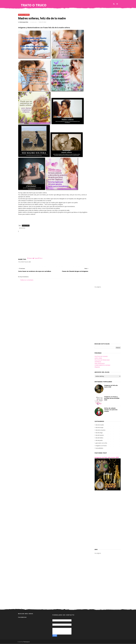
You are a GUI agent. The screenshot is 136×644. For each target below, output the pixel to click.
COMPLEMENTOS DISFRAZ (102, 365)
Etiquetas (97, 367)
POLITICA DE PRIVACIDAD (102, 360)
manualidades (99, 448)
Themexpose (27, 642)
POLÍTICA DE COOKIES (101, 356)
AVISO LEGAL (98, 358)
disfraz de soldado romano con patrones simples (110, 410)
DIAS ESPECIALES (99, 364)
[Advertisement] (53, 245)
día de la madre (24, 15)
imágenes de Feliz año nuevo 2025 (106, 458)
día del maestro (99, 435)
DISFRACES (97, 362)
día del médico (99, 438)
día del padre (98, 440)
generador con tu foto (101, 443)
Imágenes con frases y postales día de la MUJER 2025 (111, 398)
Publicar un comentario (27, 280)
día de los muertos (100, 430)
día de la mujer (99, 428)
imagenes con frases (101, 446)
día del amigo (98, 433)
